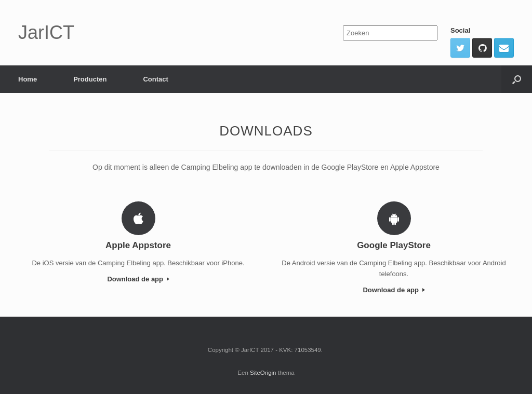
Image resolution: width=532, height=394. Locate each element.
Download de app (138, 279)
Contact (155, 79)
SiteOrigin (263, 373)
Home (28, 79)
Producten (90, 79)
